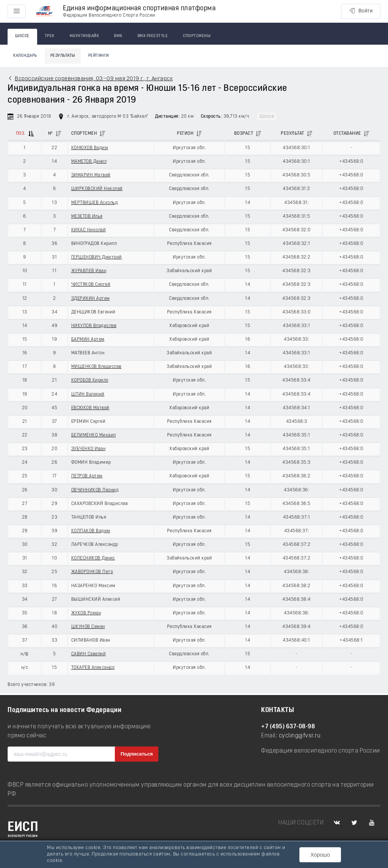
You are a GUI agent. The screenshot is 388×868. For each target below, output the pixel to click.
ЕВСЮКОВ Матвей (90, 408)
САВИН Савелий (89, 654)
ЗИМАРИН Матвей (91, 175)
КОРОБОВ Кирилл (90, 380)
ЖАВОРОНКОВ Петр (92, 572)
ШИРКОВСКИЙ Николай (97, 189)
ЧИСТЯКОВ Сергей (91, 285)
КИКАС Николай (89, 230)
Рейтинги (99, 56)
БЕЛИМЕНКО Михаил (94, 435)
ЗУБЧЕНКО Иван (88, 449)
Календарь (25, 56)
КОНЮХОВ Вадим (90, 148)
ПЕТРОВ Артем (87, 476)
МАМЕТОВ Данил (89, 162)
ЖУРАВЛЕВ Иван (89, 271)
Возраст (244, 134)
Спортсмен (84, 134)
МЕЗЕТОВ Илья (87, 217)
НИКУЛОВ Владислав (94, 326)
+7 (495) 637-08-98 (288, 727)
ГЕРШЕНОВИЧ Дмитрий (97, 257)
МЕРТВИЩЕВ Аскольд (95, 203)
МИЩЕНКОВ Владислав (96, 367)
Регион (185, 134)
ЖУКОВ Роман (86, 613)
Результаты (63, 56)
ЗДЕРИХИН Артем (91, 299)
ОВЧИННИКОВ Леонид (95, 490)
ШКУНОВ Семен (88, 627)
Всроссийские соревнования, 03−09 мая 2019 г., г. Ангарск (94, 79)
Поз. (21, 134)
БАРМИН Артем (88, 340)
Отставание (347, 134)
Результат (293, 134)
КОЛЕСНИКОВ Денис (93, 558)
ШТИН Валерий (88, 394)
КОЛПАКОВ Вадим (91, 531)
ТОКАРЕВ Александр (93, 668)
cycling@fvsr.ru (300, 736)
